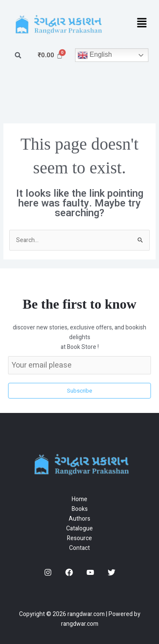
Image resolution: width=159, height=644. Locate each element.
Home (79, 499)
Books (80, 509)
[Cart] (50, 55)
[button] (142, 23)
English (95, 55)
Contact (79, 548)
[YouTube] (90, 572)
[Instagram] (48, 572)
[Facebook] (69, 572)
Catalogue (79, 528)
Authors (79, 519)
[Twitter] (112, 572)
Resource (79, 538)
